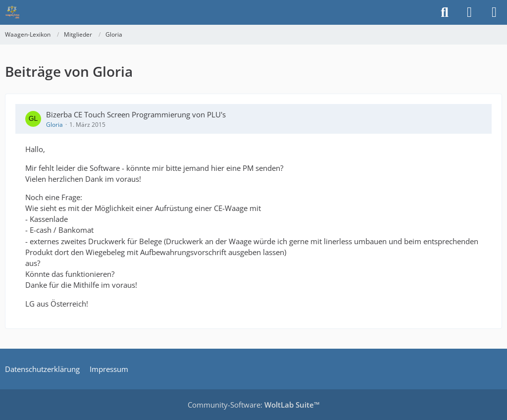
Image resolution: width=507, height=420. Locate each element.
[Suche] (445, 12)
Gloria (54, 125)
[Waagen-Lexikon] (12, 12)
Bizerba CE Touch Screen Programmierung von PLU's (136, 114)
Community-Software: (254, 405)
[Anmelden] (469, 12)
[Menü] (494, 12)
